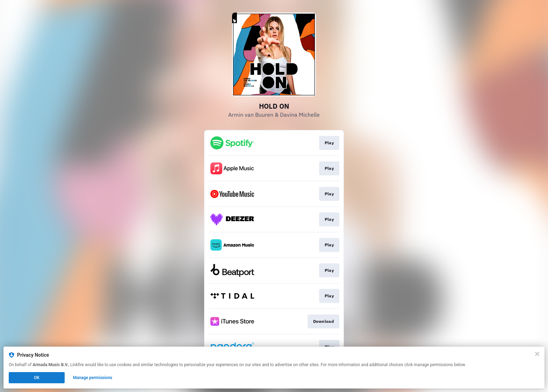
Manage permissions (93, 378)
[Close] (537, 354)
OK (37, 378)
